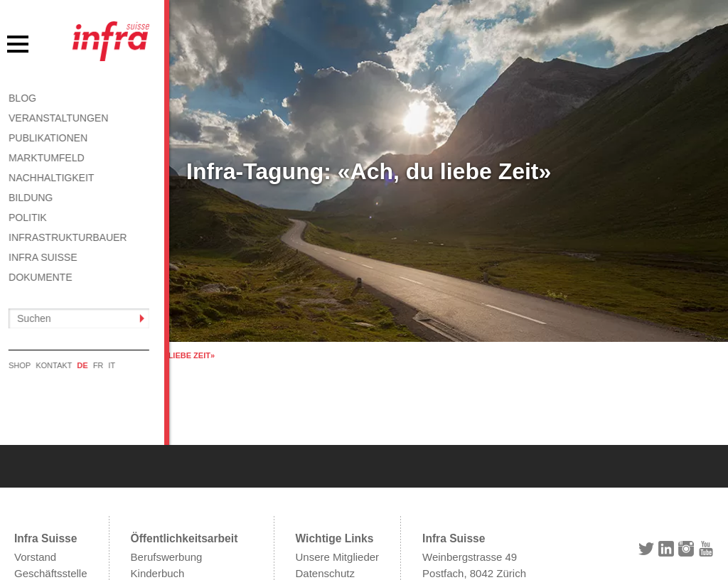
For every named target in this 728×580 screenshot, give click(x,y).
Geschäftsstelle (51, 497)
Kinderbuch (158, 497)
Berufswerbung (167, 481)
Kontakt (314, 529)
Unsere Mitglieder (338, 481)
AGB (307, 513)
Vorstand (35, 481)
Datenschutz (325, 497)
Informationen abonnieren (192, 513)
